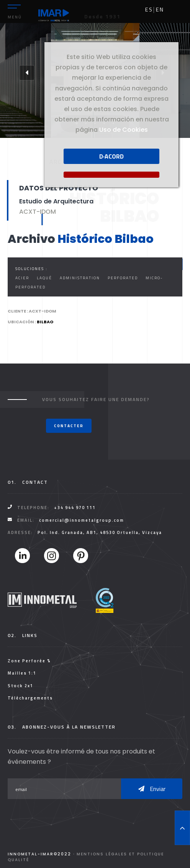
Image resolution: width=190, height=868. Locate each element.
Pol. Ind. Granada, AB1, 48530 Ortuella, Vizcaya (100, 532)
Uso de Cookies (124, 130)
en (160, 10)
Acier (22, 278)
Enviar (152, 789)
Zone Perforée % (29, 661)
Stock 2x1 (20, 686)
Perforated (123, 278)
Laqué (44, 278)
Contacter (69, 426)
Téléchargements (30, 698)
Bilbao (45, 322)
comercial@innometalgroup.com (82, 520)
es (149, 10)
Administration (80, 278)
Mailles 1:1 (22, 673)
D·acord (111, 156)
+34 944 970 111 (75, 508)
